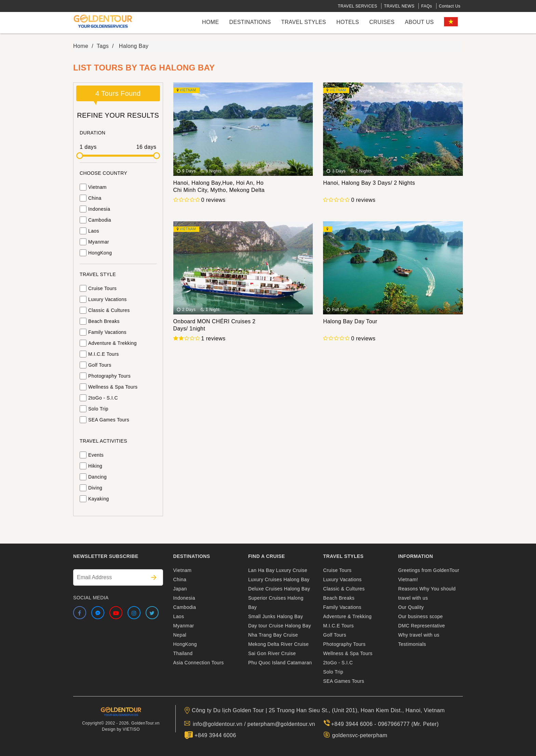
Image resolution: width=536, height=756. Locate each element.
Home (211, 22)
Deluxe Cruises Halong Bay (279, 589)
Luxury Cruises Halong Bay (279, 579)
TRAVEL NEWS (399, 6)
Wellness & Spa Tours (113, 387)
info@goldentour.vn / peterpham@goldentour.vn (254, 724)
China (95, 198)
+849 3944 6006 (215, 735)
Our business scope (421, 616)
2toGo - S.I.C (103, 398)
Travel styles (303, 22)
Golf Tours (100, 365)
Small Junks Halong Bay (276, 616)
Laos (94, 231)
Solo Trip (98, 409)
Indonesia (99, 209)
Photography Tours (109, 376)
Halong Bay (134, 46)
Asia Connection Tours (199, 663)
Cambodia (100, 220)
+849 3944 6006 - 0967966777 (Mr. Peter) (385, 724)
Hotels (348, 22)
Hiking (95, 466)
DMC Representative (422, 626)
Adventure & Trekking (112, 343)
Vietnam (97, 187)
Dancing (97, 477)
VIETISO (131, 729)
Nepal (180, 635)
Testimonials (412, 644)
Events (96, 455)
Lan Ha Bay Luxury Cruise (278, 570)
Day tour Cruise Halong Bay (280, 626)
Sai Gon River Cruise (272, 653)
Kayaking (99, 499)
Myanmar (99, 242)
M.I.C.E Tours (104, 354)
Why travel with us (419, 635)
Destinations (250, 22)
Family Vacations (107, 332)
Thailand (183, 653)
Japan (180, 589)
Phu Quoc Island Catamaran (280, 663)
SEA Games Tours (109, 420)
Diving (95, 488)
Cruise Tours (102, 288)
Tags (103, 46)
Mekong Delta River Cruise (278, 644)
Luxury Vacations (108, 299)
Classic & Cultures (109, 310)
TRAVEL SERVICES (357, 6)
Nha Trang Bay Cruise (273, 635)
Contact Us (450, 6)
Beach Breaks (104, 321)
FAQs (427, 6)
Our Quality (411, 607)
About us (419, 22)
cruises (382, 22)
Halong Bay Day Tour (350, 321)
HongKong (100, 253)
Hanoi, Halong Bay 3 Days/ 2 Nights (369, 183)
